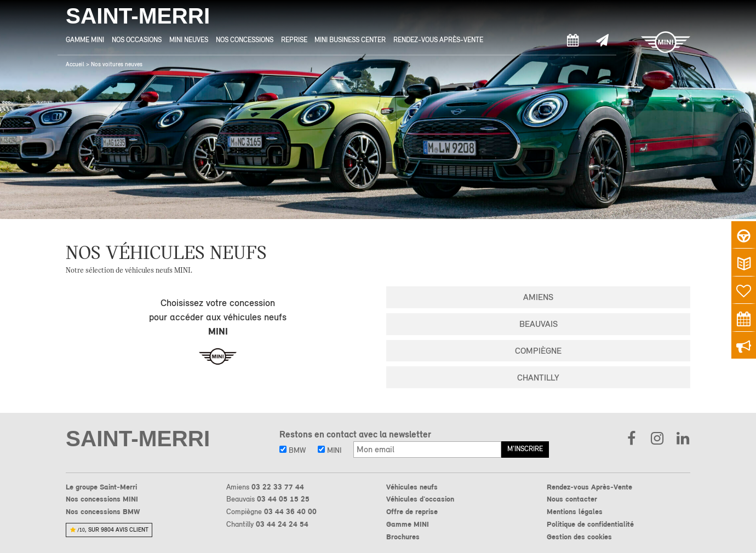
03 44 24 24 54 (282, 524)
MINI (330, 450)
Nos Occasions (137, 40)
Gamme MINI (85, 40)
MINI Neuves (189, 40)
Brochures (403, 537)
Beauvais (539, 324)
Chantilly (538, 378)
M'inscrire (525, 449)
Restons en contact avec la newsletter (355, 434)
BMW (293, 450)
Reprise (294, 40)
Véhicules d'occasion (420, 499)
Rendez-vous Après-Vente (438, 40)
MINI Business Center (350, 40)
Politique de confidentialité (590, 524)
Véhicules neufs (412, 487)
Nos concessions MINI (102, 499)
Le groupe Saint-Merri (101, 487)
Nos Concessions (245, 40)
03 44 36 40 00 (290, 511)
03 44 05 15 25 (283, 499)
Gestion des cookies (579, 537)
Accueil (75, 64)
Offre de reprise (412, 511)
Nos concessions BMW (103, 511)
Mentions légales (575, 511)
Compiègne (538, 351)
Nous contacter (572, 499)
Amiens (538, 297)
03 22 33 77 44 (278, 487)
